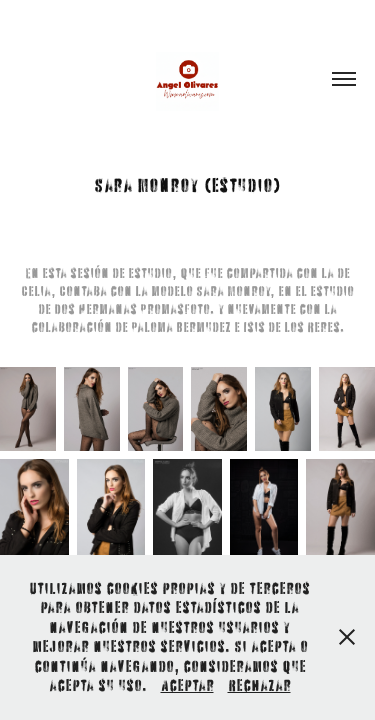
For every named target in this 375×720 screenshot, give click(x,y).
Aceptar (187, 685)
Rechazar (259, 685)
